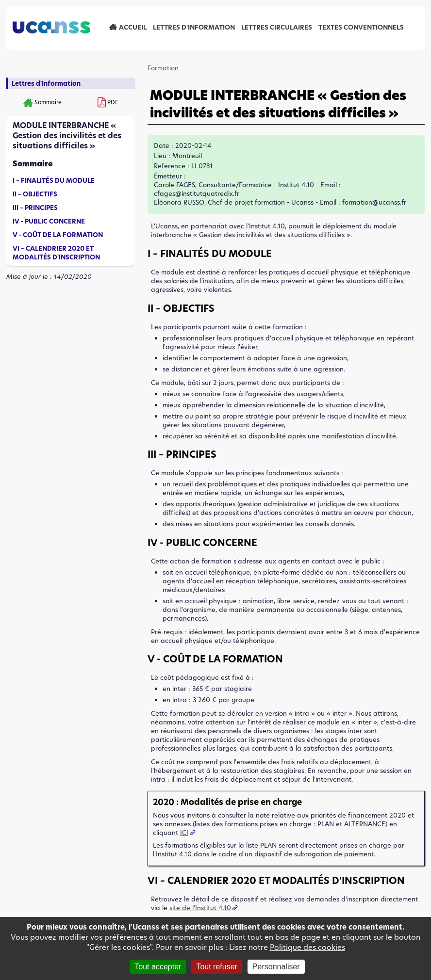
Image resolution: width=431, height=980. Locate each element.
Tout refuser (216, 967)
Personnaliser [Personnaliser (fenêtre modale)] (276, 967)
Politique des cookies (307, 947)
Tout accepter (158, 967)
